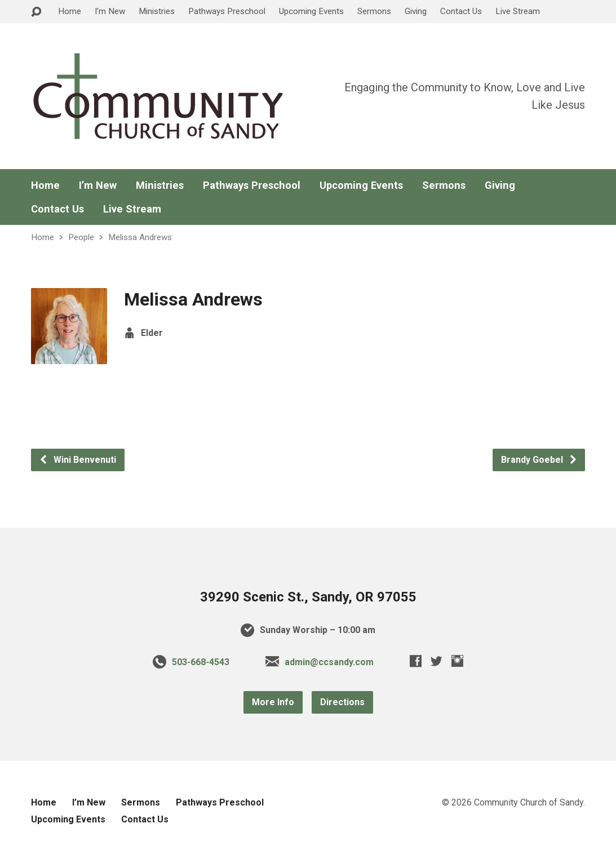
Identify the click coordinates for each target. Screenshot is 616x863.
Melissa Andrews (140, 237)
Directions (342, 702)
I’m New (110, 11)
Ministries (157, 11)
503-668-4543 (201, 662)
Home (70, 11)
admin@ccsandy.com (329, 662)
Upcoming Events (311, 11)
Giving (416, 11)
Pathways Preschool (227, 11)
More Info (273, 702)
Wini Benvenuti (77, 460)
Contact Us (461, 11)
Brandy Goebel (539, 460)
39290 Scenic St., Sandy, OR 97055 (308, 597)
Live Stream (518, 11)
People (81, 237)
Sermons (374, 11)
